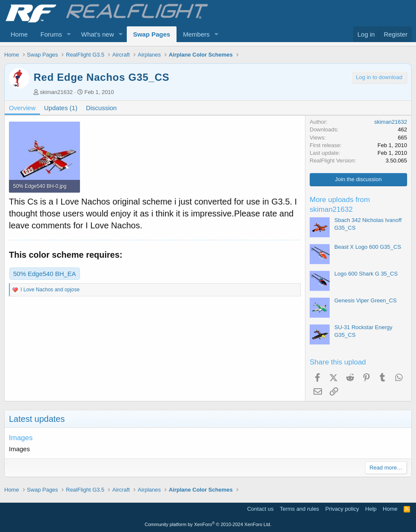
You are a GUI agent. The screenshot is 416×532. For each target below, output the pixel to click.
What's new (98, 34)
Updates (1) (61, 108)
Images (21, 438)
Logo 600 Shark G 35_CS (366, 274)
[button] (69, 34)
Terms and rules (299, 509)
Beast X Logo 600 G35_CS (368, 247)
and (50, 290)
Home (19, 34)
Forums (51, 34)
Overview (22, 108)
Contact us (260, 509)
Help (371, 509)
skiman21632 (56, 92)
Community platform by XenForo (208, 524)
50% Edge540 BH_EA (45, 274)
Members (196, 34)
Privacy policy (342, 509)
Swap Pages (152, 34)
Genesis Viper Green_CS (365, 300)
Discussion (101, 108)
